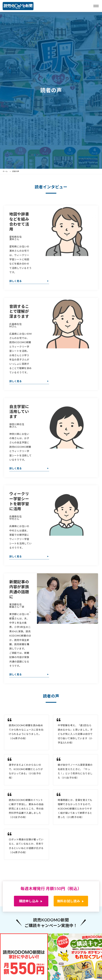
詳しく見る (16, 281)
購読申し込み (29, 901)
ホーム (5, 171)
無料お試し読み (69, 901)
